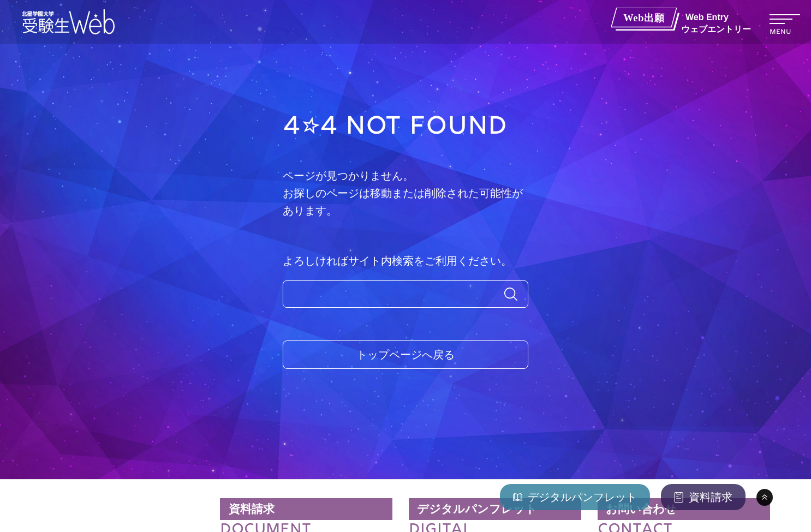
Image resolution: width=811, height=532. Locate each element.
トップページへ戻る (405, 355)
